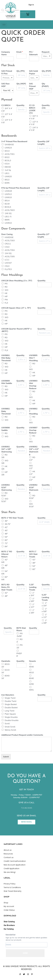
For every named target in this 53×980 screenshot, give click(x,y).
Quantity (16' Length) (43, 143)
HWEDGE (9, 237)
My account (9, 906)
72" (6, 543)
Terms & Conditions (12, 887)
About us (8, 850)
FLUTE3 (8, 269)
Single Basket (11, 704)
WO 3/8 (5, 462)
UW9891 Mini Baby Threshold (6, 358)
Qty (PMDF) (45, 85)
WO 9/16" (32, 505)
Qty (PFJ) (21, 71)
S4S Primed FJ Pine (7, 72)
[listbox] (47, 56)
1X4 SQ (8, 253)
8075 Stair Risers (21, 629)
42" (6, 527)
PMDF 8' (19, 655)
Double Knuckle (12, 720)
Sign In (31, 5)
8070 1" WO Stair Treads (33, 554)
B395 (7, 183)
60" (6, 540)
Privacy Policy (10, 884)
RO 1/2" (32, 459)
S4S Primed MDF (32, 86)
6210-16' (6, 671)
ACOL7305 (10, 257)
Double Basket (11, 708)
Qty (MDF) (21, 84)
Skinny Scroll (10, 730)
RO (6, 287)
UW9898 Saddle (6, 429)
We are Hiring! (10, 872)
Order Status (9, 910)
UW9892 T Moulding (33, 411)
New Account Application (15, 865)
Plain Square (10, 714)
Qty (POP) (46, 71)
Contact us (9, 857)
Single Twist (10, 698)
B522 (7, 180)
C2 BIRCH (6, 105)
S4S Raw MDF (5, 85)
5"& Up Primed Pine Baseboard (16, 188)
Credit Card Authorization (15, 861)
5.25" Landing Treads (45, 597)
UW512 (8, 194)
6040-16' (6, 677)
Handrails (6, 661)
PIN (6, 300)
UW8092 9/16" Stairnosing (34, 489)
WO (6, 290)
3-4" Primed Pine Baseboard (14, 142)
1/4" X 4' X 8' (7, 121)
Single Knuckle (11, 717)
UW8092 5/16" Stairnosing (7, 488)
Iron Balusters (8, 695)
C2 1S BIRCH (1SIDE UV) (32, 109)
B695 (7, 220)
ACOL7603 (10, 210)
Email (20, 52)
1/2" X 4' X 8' (7, 115)
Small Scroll (10, 727)
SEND (25, 953)
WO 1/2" (31, 467)
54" (6, 537)
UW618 (8, 191)
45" (6, 531)
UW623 (8, 148)
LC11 (7, 260)
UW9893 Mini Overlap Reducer (33, 385)
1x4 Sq (8, 170)
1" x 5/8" (32, 600)
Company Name (6, 53)
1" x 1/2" (32, 606)
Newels (33, 661)
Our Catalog (9, 929)
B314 (7, 151)
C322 (7, 247)
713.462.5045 (26, 808)
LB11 (7, 173)
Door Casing (7, 234)
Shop (6, 903)
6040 (31, 678)
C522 (7, 266)
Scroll (7, 724)
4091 (31, 690)
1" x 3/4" (32, 594)
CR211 (8, 244)
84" (6, 547)
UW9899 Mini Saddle (7, 382)
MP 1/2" (32, 479)
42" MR (5, 561)
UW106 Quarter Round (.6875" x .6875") (16, 330)
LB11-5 (8, 217)
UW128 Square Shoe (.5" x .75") (16, 308)
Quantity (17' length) (43, 236)
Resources (8, 854)
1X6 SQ (8, 213)
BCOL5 (8, 207)
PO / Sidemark (33, 53)
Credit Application (12, 869)
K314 (7, 164)
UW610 (8, 197)
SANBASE (9, 145)
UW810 (8, 223)
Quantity (20, 105)
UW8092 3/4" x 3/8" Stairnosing (7, 449)
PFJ (6, 284)
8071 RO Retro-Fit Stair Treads (7, 587)
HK (6, 293)
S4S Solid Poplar (34, 72)
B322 (7, 157)
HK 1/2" (32, 473)
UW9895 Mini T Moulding (33, 358)
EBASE (8, 167)
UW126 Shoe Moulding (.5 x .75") (17, 281)
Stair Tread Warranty (13, 891)
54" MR (5, 573)
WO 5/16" (5, 500)
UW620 (8, 177)
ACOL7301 (10, 154)
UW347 (8, 263)
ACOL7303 (10, 241)
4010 (31, 673)
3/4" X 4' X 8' (7, 110)
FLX (6, 303)
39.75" (8, 524)
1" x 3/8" (32, 612)
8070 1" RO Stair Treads (12, 518)
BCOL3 (8, 161)
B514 (7, 201)
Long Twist (9, 711)
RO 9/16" (32, 497)
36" (6, 521)
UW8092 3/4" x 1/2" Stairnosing (34, 451)
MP (6, 297)
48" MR (5, 567)
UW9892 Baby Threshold (6, 411)
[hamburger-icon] (4, 25)
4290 (31, 684)
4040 (31, 667)
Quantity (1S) (46, 107)
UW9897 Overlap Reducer (33, 430)
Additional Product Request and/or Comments (22, 735)
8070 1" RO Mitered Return (7, 554)
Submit (6, 757)
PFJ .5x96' (19, 635)
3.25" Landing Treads (33, 587)
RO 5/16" (4, 494)
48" (6, 534)
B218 (7, 204)
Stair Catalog (9, 922)
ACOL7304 (10, 250)
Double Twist (10, 701)
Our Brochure (9, 925)
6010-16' (6, 665)
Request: (46, 52)
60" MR (5, 578)
